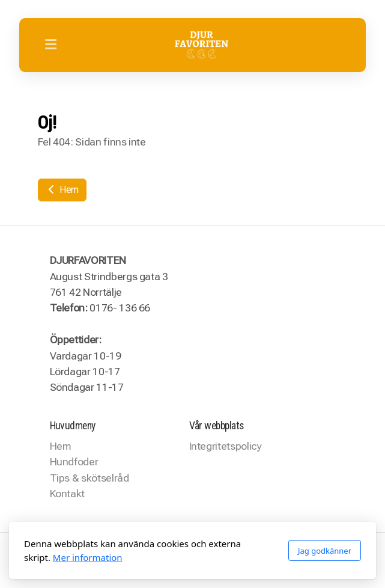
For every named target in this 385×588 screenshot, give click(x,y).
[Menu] (50, 45)
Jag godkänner (325, 551)
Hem (62, 190)
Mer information (88, 557)
